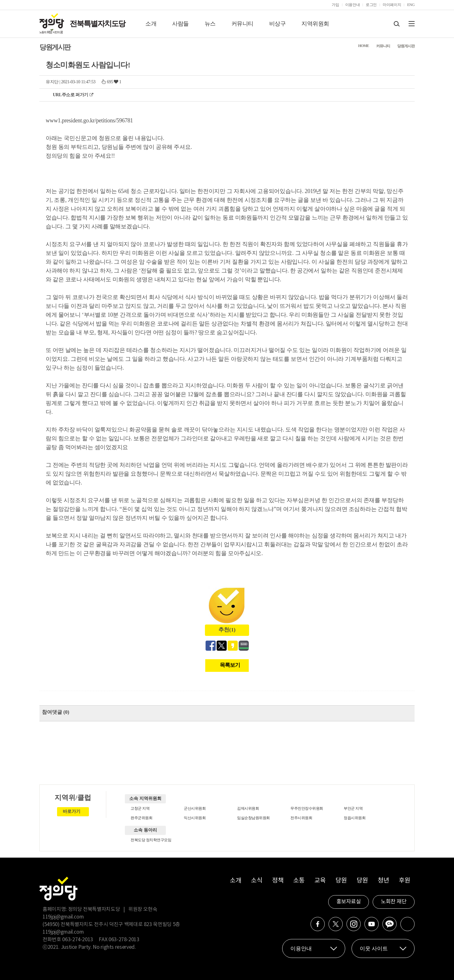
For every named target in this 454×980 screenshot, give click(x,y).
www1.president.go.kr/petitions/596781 (89, 120)
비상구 (278, 24)
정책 (278, 881)
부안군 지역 (353, 808)
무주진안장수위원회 (307, 808)
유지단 (52, 82)
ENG (411, 5)
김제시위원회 (248, 808)
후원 (404, 881)
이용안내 (353, 5)
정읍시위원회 (355, 818)
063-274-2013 (78, 940)
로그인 (371, 5)
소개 (151, 24)
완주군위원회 (141, 818)
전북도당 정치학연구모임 (151, 840)
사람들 (180, 24)
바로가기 (72, 811)
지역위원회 (315, 24)
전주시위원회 (301, 818)
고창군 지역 (140, 808)
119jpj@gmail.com (63, 917)
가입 (335, 5)
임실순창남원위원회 (253, 818)
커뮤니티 (242, 24)
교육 (320, 881)
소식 (256, 881)
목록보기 (230, 665)
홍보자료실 (349, 902)
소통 (299, 881)
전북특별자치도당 (97, 24)
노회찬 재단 (394, 902)
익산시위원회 (195, 818)
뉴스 (210, 24)
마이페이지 (392, 5)
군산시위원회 (195, 808)
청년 (383, 881)
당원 (341, 881)
